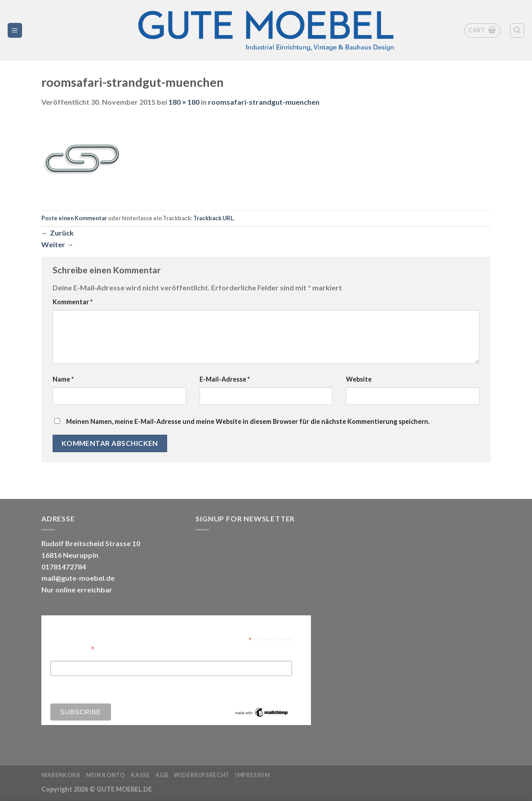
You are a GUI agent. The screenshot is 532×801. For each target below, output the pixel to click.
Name (63, 379)
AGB (162, 775)
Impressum (253, 775)
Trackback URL (213, 218)
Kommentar (73, 302)
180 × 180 (184, 102)
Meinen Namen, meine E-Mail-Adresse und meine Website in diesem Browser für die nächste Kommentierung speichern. (248, 421)
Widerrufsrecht (202, 775)
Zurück (58, 233)
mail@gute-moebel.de (78, 578)
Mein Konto (106, 775)
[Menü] (15, 30)
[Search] (517, 31)
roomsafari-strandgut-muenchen (264, 102)
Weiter (58, 244)
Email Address (72, 648)
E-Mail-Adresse (225, 379)
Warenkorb (61, 775)
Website (359, 379)
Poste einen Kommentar (74, 218)
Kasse (140, 775)
